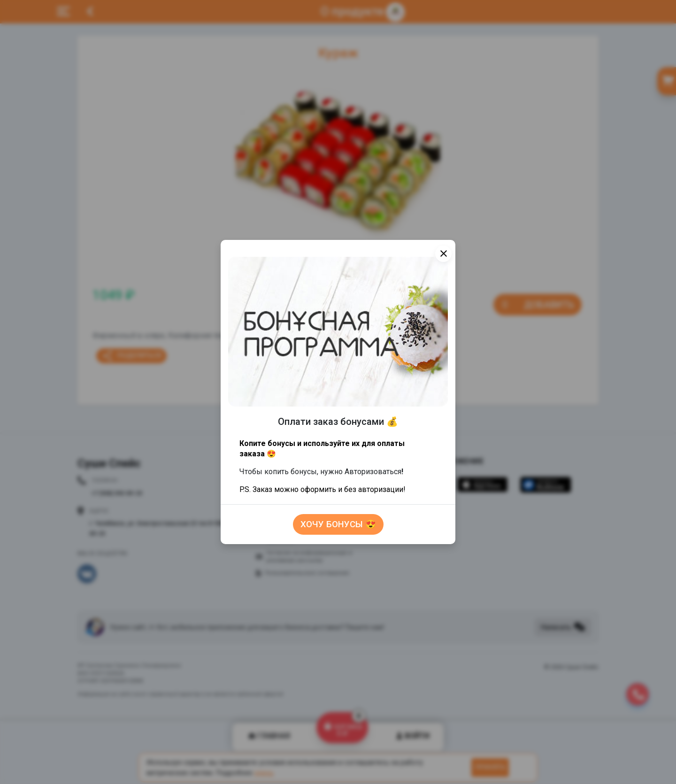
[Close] (443, 254)
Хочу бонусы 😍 (338, 524)
